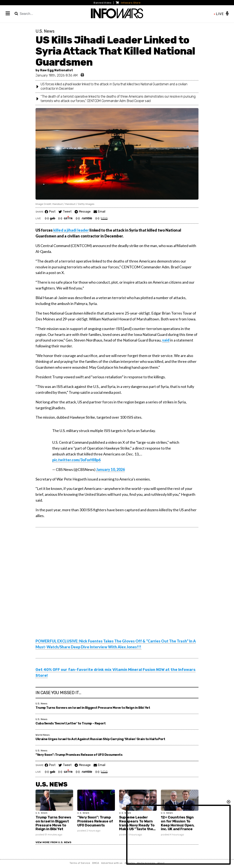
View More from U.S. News (53, 842)
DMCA (96, 863)
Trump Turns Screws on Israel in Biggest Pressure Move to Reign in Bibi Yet (93, 708)
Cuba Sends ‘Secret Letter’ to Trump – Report (71, 723)
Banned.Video (102, 3)
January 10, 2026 (110, 469)
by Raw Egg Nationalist (54, 70)
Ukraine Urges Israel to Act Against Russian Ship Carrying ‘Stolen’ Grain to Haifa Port (100, 739)
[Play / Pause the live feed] (227, 14)
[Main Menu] (8, 14)
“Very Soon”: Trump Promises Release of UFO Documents (79, 755)
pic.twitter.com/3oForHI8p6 (76, 460)
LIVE (219, 14)
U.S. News (52, 784)
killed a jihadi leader (71, 230)
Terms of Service (80, 863)
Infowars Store (128, 3)
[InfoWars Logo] (117, 14)
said (166, 340)
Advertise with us (112, 863)
